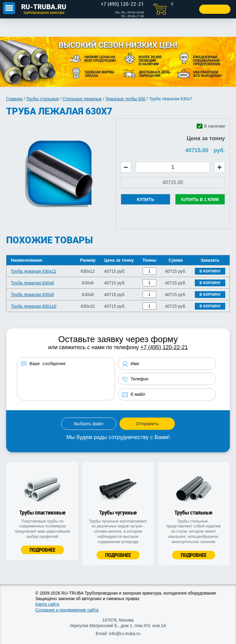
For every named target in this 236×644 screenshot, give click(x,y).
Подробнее (42, 550)
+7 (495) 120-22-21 (164, 347)
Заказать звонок (208, 9)
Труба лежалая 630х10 (33, 306)
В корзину (210, 271)
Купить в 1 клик (200, 199)
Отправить (147, 424)
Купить (145, 199)
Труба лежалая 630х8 (32, 295)
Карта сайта (47, 604)
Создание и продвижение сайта (67, 610)
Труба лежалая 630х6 (32, 283)
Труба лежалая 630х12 (33, 271)
